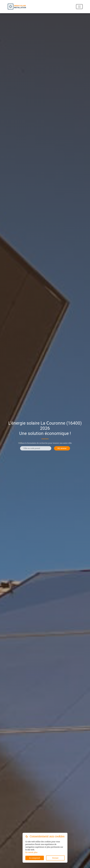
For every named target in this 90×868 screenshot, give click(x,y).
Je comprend (35, 858)
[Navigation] (79, 7)
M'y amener (62, 448)
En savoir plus (31, 852)
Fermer (55, 858)
